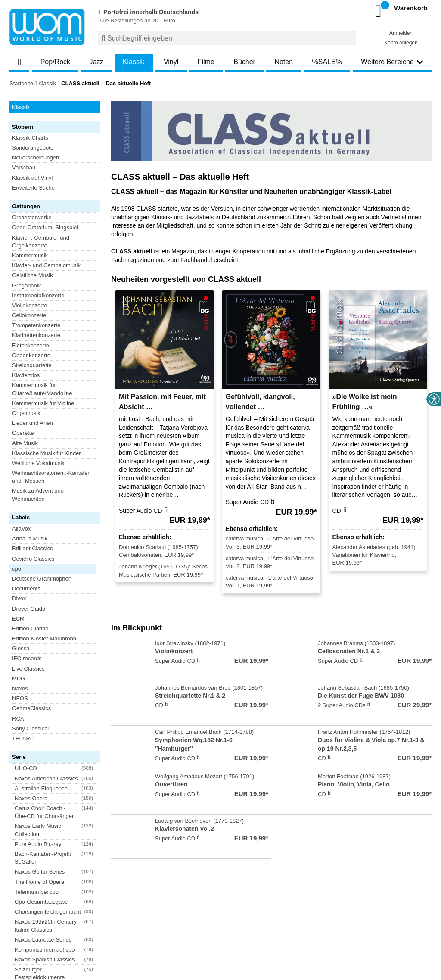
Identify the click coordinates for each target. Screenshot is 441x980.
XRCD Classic (30, 585)
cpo (17, 364)
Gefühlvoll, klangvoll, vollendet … (260, 401)
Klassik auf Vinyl (32, 178)
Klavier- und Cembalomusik (46, 265)
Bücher (244, 62)
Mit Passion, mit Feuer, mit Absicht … (162, 401)
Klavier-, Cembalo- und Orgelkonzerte (41, 242)
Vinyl (171, 62)
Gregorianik (26, 286)
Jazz (96, 62)
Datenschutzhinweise (94, 923)
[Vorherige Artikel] (126, 302)
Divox (19, 394)
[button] (54, 430)
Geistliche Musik (33, 275)
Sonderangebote (33, 148)
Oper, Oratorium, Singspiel (45, 227)
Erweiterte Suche (33, 188)
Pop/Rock (55, 62)
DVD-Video (26, 555)
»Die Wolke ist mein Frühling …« (365, 401)
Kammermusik (30, 255)
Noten (284, 62)
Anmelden (401, 33)
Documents (26, 384)
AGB (15, 923)
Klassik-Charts (30, 138)
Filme (206, 62)
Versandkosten (44, 923)
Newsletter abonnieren (56, 897)
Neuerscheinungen (36, 158)
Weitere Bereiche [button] (392, 62)
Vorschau (24, 167)
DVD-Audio (26, 545)
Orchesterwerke (32, 217)
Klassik (134, 62)
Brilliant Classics (33, 344)
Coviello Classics (33, 354)
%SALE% (327, 62)
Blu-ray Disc (27, 535)
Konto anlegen (401, 43)
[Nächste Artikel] (417, 302)
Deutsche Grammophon (42, 373)
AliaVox (21, 323)
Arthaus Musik (30, 334)
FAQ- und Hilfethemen (385, 897)
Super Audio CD (32, 565)
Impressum (206, 923)
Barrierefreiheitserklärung (156, 923)
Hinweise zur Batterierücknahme (288, 923)
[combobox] (227, 38)
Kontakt (234, 923)
